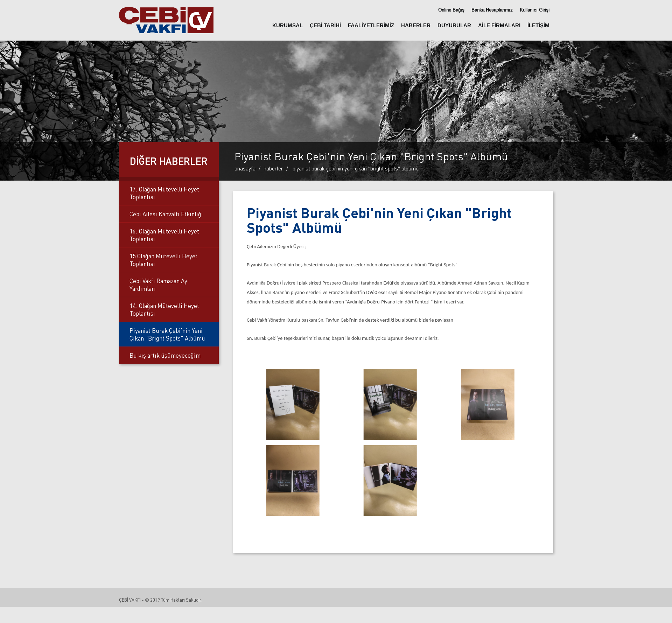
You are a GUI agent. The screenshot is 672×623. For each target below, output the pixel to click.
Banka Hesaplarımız (492, 10)
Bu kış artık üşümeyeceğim (165, 355)
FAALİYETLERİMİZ (371, 25)
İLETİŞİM (538, 25)
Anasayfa (245, 168)
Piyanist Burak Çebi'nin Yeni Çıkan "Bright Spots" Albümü (167, 334)
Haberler (273, 168)
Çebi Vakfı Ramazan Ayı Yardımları (159, 285)
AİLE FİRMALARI (499, 25)
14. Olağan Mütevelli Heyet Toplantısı (164, 309)
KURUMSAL (288, 25)
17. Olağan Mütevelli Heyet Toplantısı (164, 193)
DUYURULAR (454, 25)
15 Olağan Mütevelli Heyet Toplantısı (163, 260)
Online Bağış (451, 10)
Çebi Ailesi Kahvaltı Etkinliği (166, 214)
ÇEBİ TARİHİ (325, 25)
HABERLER (416, 25)
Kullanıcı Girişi (535, 10)
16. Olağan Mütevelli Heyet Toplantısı (164, 235)
